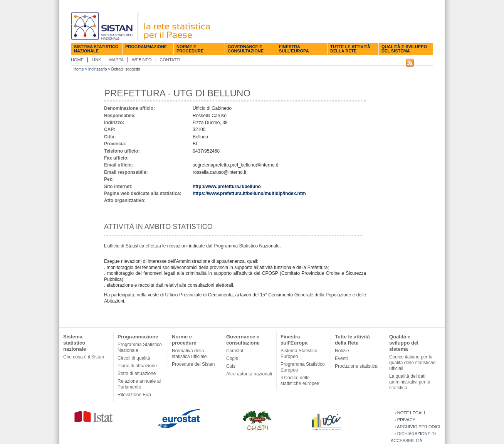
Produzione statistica (356, 366)
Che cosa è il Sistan (84, 357)
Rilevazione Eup (134, 395)
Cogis (232, 358)
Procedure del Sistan (193, 364)
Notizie (342, 351)
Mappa (116, 60)
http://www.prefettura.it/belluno (227, 187)
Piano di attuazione (137, 366)
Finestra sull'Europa (294, 49)
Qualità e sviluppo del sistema (404, 49)
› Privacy (405, 420)
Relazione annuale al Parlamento (139, 384)
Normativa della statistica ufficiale (189, 354)
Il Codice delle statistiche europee (300, 381)
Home (77, 60)
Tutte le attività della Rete (350, 49)
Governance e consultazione (246, 49)
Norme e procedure (190, 49)
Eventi (341, 358)
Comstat (235, 351)
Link (96, 60)
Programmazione (146, 47)
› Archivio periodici (417, 427)
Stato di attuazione (137, 373)
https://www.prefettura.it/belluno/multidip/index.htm (249, 193)
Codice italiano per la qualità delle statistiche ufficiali (412, 363)
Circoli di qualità (134, 358)
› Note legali (410, 413)
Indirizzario (97, 69)
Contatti (170, 60)
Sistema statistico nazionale (96, 49)
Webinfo (142, 60)
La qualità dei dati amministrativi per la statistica (410, 382)
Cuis (231, 366)
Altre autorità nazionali (249, 374)
